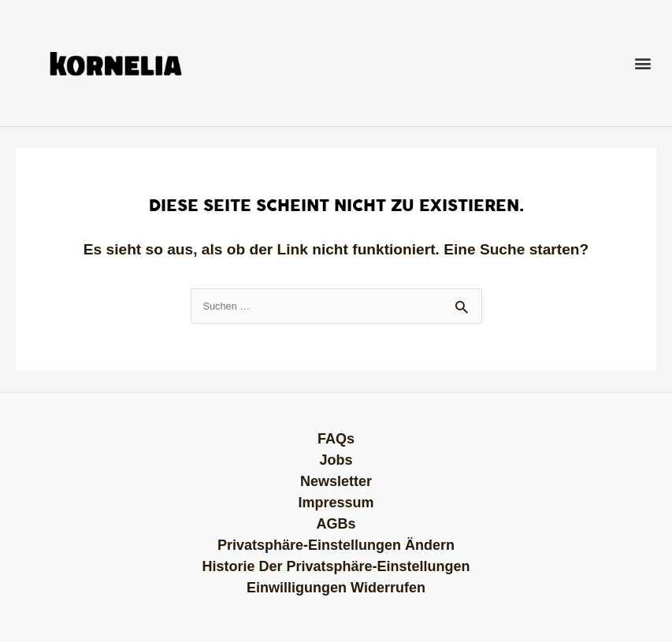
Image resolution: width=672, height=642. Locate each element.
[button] (643, 63)
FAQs (336, 439)
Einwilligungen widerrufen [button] (336, 588)
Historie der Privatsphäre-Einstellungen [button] (336, 566)
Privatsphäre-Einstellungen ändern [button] (336, 545)
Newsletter (336, 481)
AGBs (336, 524)
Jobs (336, 460)
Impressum (336, 503)
